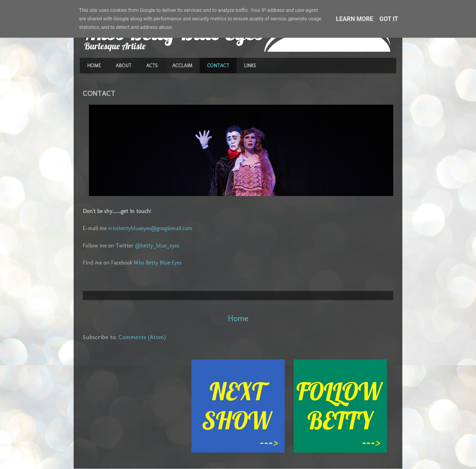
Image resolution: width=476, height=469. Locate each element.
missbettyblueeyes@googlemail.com (150, 228)
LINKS (250, 66)
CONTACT (218, 66)
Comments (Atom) (142, 337)
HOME (94, 66)
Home (238, 318)
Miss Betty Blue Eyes (158, 263)
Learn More (355, 19)
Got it (389, 19)
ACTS (152, 66)
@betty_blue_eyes (157, 246)
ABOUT (124, 66)
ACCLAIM (182, 66)
